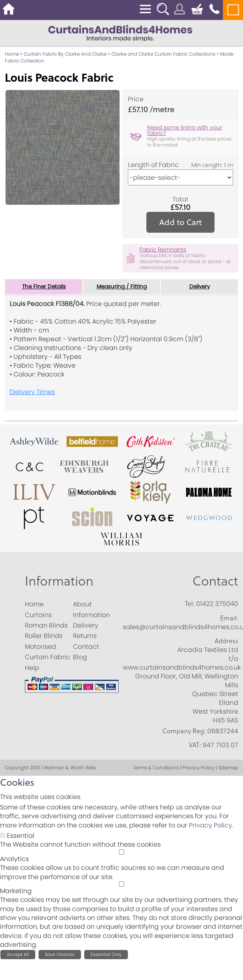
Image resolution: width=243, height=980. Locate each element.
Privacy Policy (211, 825)
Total (180, 199)
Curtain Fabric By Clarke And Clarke (65, 54)
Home (12, 54)
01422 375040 (217, 604)
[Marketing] (121, 884)
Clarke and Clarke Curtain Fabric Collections (163, 54)
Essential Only (106, 954)
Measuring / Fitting (122, 287)
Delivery (199, 287)
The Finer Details (44, 287)
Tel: (190, 604)
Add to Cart (180, 222)
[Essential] (3, 835)
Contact (215, 581)
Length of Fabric (153, 165)
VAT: (195, 745)
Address (226, 641)
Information (59, 581)
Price (136, 99)
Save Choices (60, 954)
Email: (229, 618)
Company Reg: (184, 731)
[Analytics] (121, 852)
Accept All (18, 954)
